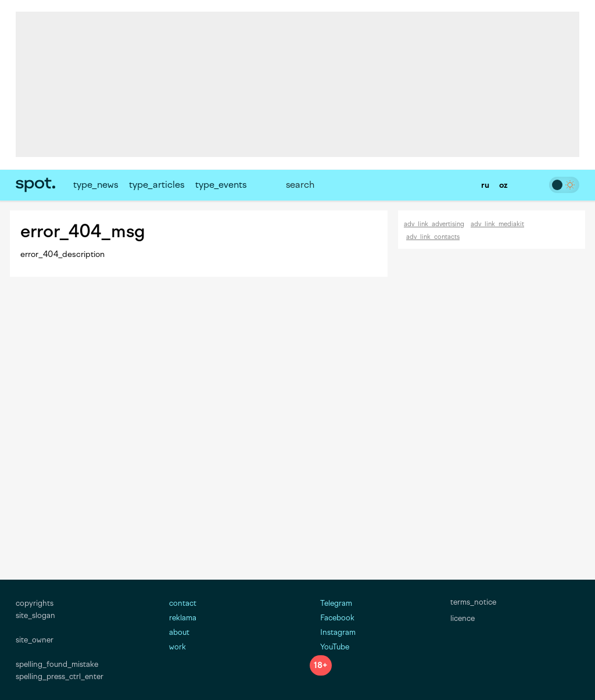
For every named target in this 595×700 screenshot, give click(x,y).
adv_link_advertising (434, 224)
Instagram (333, 632)
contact (183, 603)
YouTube (329, 647)
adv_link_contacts (433, 237)
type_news (96, 185)
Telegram (331, 603)
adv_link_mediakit (497, 224)
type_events (221, 185)
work (178, 647)
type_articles (157, 185)
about (179, 632)
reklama (183, 618)
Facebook (332, 618)
